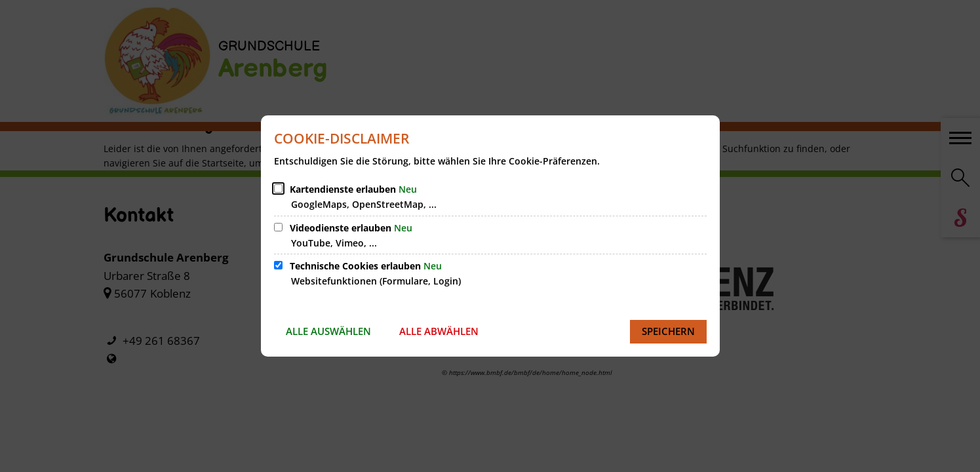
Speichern (668, 331)
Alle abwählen (439, 331)
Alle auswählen (328, 331)
